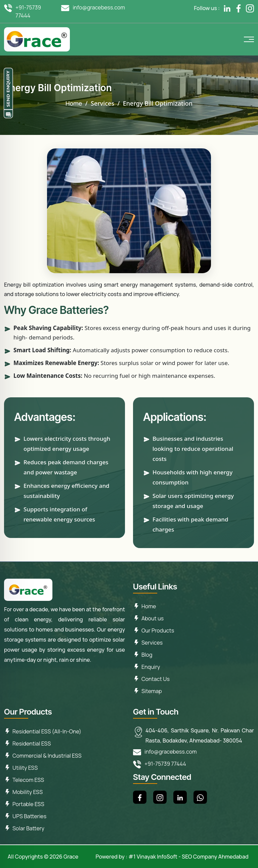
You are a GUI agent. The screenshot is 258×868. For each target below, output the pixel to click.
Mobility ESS (28, 792)
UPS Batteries (29, 816)
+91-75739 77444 (28, 11)
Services (152, 643)
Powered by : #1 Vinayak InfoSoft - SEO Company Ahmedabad (172, 857)
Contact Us (156, 679)
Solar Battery (28, 828)
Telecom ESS (28, 780)
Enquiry (151, 667)
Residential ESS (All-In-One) (47, 731)
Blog (147, 655)
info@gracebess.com (99, 7)
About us (153, 618)
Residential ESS (32, 744)
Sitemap (152, 691)
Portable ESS (28, 804)
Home (74, 103)
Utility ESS (25, 768)
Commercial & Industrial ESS (47, 756)
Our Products (158, 630)
